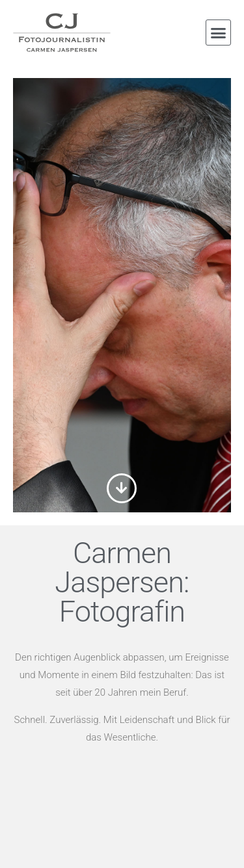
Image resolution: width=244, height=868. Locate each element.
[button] (219, 33)
